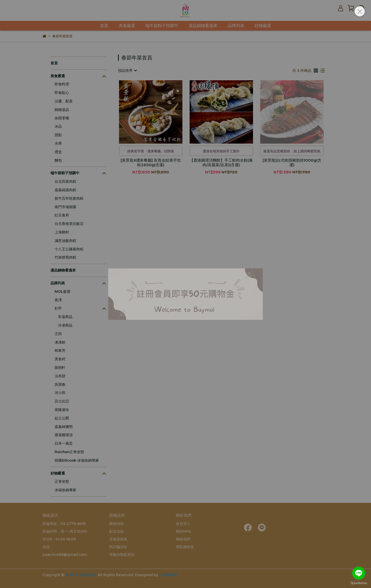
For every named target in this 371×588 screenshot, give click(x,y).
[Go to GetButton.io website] (359, 583)
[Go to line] (359, 573)
